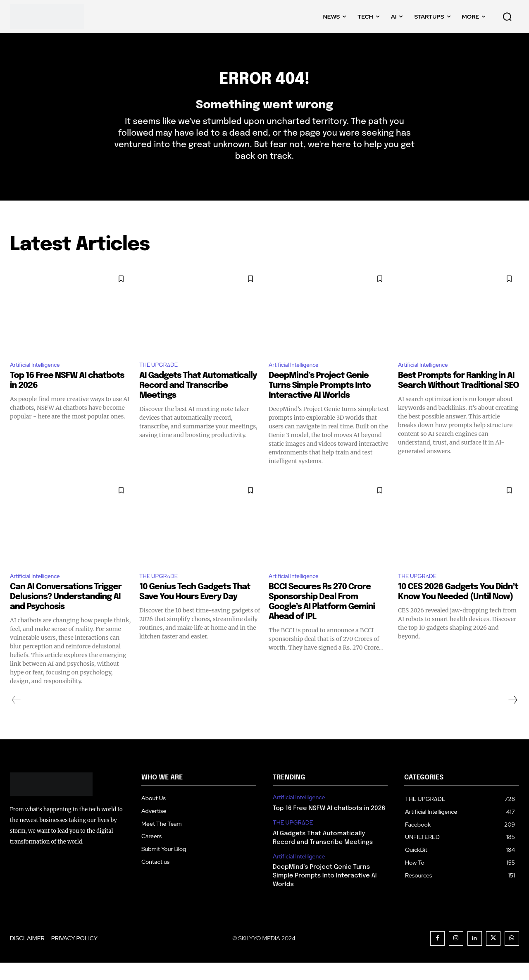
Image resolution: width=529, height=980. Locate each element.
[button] (507, 17)
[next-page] (512, 717)
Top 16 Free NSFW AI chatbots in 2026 (329, 826)
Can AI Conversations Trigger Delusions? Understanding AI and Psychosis (66, 614)
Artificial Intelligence (40, 379)
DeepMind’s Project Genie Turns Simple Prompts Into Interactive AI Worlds (320, 401)
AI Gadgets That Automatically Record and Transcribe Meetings (198, 401)
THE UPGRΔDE (162, 379)
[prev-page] (16, 717)
